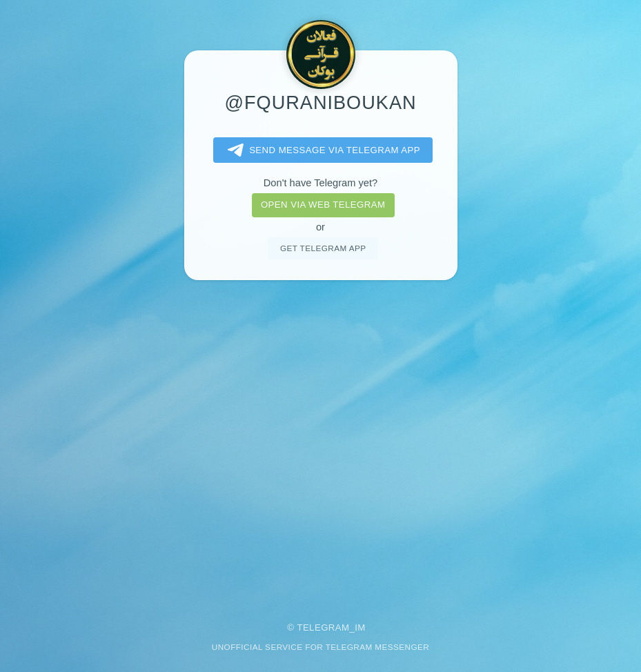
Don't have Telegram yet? (320, 183)
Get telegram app (323, 248)
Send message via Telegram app (321, 150)
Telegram (323, 627)
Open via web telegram (323, 205)
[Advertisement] (320, 442)
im (360, 627)
